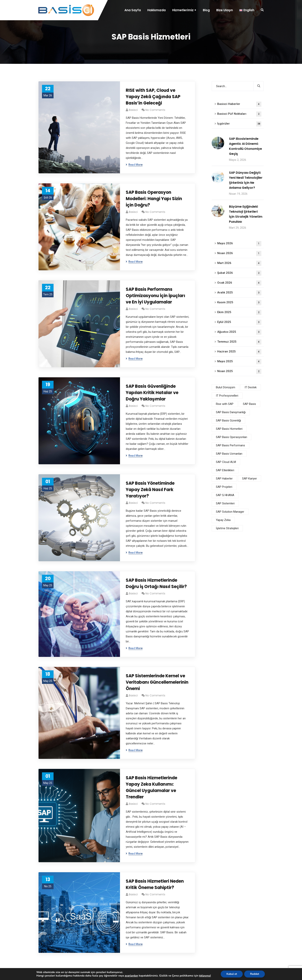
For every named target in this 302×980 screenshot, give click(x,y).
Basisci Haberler (239, 104)
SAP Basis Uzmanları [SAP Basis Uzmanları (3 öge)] (229, 454)
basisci (133, 110)
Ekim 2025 (239, 312)
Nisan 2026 (239, 253)
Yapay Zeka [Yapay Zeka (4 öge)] (223, 520)
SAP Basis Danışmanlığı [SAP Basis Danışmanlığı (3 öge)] (231, 412)
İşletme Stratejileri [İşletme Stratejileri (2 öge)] (227, 528)
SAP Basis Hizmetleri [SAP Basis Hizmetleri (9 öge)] (229, 429)
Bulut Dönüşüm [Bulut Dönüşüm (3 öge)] (226, 387)
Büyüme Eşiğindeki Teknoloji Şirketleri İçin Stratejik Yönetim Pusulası (246, 214)
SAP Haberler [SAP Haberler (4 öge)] (224, 479)
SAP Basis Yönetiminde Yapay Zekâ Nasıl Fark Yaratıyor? (150, 490)
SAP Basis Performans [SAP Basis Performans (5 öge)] (230, 445)
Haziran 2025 (239, 352)
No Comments (155, 110)
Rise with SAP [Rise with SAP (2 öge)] (225, 404)
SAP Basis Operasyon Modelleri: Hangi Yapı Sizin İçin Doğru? (154, 199)
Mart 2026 (239, 263)
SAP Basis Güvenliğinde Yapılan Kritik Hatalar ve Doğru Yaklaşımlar (152, 393)
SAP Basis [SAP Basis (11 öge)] (249, 404)
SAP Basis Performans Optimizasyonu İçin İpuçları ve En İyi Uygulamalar (155, 296)
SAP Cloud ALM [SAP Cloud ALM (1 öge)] (226, 462)
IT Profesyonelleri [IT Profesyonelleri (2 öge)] (227, 396)
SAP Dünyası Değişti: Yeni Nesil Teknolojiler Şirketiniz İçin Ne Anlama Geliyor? (246, 180)
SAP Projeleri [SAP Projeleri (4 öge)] (224, 487)
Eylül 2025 (239, 322)
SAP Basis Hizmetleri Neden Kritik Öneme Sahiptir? (155, 884)
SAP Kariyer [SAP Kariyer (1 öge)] (250, 479)
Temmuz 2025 (239, 342)
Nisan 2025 (239, 371)
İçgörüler (239, 124)
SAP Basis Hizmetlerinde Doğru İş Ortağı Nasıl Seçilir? (156, 583)
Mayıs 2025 (239, 362)
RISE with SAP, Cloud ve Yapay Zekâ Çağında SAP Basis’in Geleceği (153, 97)
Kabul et (234, 974)
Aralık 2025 (239, 293)
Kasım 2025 (239, 303)
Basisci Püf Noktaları (239, 114)
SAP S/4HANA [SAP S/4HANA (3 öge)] (225, 495)
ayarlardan (131, 976)
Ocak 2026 (239, 283)
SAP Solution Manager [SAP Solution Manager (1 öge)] (230, 512)
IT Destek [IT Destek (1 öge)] (251, 387)
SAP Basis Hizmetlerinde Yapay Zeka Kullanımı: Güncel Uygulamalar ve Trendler (151, 787)
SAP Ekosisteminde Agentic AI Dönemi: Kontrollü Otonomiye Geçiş (245, 146)
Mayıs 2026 (239, 244)
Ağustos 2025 (239, 332)
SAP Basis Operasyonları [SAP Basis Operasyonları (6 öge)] (232, 437)
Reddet (257, 974)
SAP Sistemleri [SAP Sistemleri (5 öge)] (225, 503)
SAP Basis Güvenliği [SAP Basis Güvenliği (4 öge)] (228, 420)
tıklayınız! (207, 976)
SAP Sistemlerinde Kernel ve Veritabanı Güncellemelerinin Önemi (157, 682)
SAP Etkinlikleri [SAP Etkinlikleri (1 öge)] (225, 470)
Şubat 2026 (239, 273)
